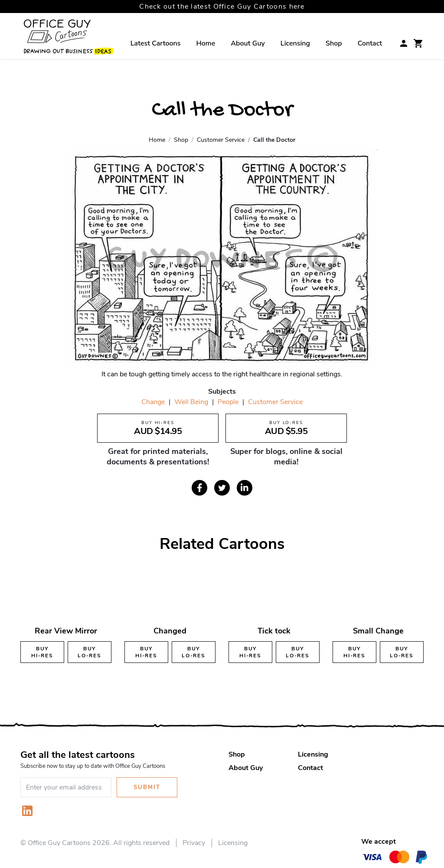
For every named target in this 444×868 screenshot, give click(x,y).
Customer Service (275, 402)
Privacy (194, 843)
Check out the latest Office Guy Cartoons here (222, 7)
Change (153, 402)
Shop (334, 43)
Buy (42, 652)
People (228, 402)
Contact (370, 43)
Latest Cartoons (156, 43)
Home (206, 43)
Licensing (295, 43)
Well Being (191, 402)
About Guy (248, 43)
